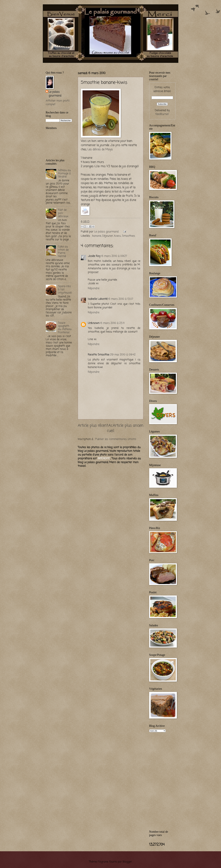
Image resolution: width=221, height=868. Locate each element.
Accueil (111, 428)
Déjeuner (108, 236)
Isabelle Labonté (98, 299)
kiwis (117, 236)
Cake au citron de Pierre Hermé (63, 251)
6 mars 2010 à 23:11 (112, 323)
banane (97, 236)
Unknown (94, 323)
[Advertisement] (80, 64)
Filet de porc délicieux (63, 213)
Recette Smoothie (99, 355)
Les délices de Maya (100, 149)
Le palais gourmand (107, 232)
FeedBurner (162, 114)
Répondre (94, 288)
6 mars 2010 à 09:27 (114, 256)
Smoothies (128, 236)
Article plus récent (93, 426)
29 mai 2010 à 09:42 (123, 355)
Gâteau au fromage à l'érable (64, 173)
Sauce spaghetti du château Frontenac (65, 328)
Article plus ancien (128, 426)
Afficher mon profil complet (58, 103)
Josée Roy (94, 256)
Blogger (127, 862)
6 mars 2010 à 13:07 (121, 299)
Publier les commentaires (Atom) (116, 439)
